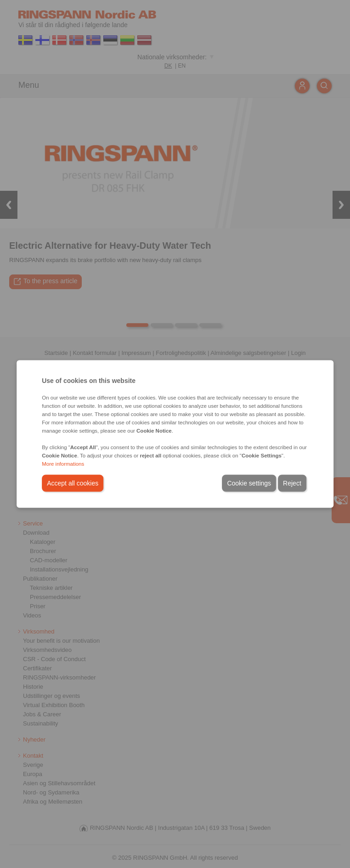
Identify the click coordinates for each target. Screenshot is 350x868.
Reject (292, 483)
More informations (63, 464)
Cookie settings (249, 483)
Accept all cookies (73, 483)
